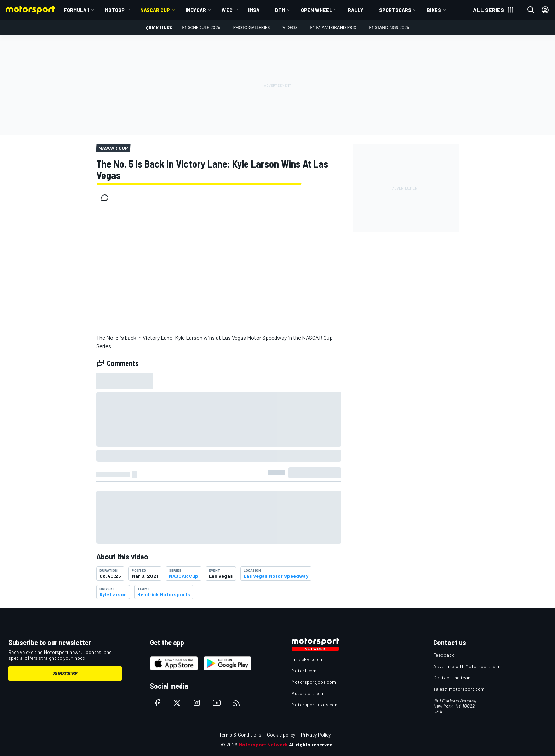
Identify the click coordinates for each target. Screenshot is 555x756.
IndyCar (196, 10)
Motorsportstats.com (315, 704)
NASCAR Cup (155, 10)
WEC (227, 10)
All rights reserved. (311, 744)
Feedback (444, 655)
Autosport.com (308, 693)
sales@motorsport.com (459, 689)
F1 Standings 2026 (389, 27)
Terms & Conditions (240, 735)
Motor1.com (304, 670)
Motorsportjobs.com (314, 682)
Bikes (434, 10)
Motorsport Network (263, 744)
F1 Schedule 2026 (201, 27)
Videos (290, 27)
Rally (356, 10)
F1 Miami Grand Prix (333, 27)
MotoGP (115, 10)
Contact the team (453, 678)
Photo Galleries (252, 27)
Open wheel (317, 10)
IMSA (254, 10)
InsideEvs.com (307, 659)
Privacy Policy (316, 735)
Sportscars (395, 10)
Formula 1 (76, 10)
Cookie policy (281, 735)
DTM (280, 10)
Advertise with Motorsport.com (467, 666)
